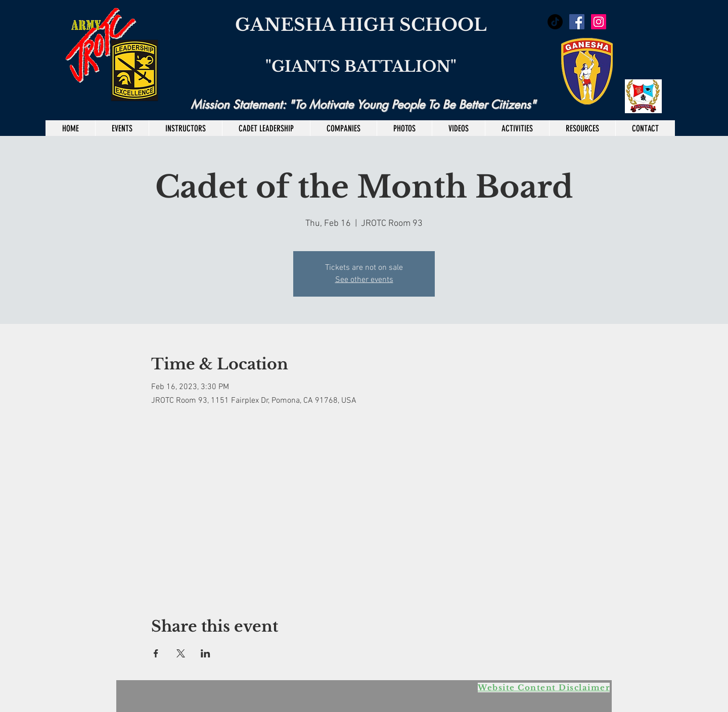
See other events (364, 280)
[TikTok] (555, 22)
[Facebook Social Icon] (577, 22)
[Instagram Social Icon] (599, 22)
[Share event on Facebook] (156, 653)
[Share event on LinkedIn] (206, 653)
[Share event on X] (181, 653)
